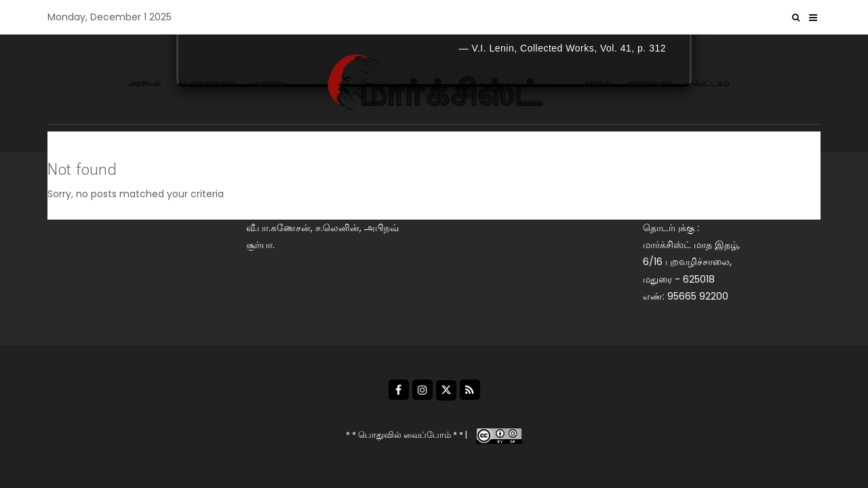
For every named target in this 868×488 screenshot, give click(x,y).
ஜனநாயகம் (651, 83)
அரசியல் (144, 83)
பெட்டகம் (711, 83)
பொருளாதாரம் (208, 83)
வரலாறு (269, 83)
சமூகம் (597, 83)
